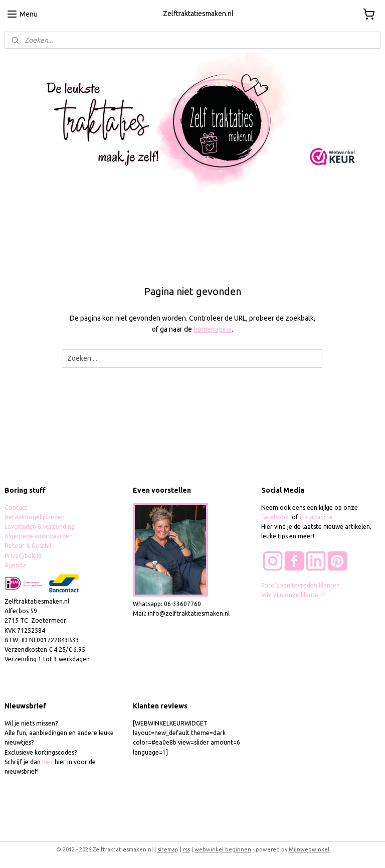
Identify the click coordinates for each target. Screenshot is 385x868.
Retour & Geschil (28, 546)
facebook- (276, 517)
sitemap (168, 849)
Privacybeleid (23, 556)
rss (186, 849)
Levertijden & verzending (40, 527)
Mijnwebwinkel (309, 849)
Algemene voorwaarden (39, 536)
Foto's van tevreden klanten (301, 585)
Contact (16, 508)
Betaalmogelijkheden (35, 517)
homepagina (213, 330)
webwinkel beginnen (223, 849)
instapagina (316, 517)
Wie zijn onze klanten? (293, 595)
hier (48, 762)
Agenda (15, 565)
